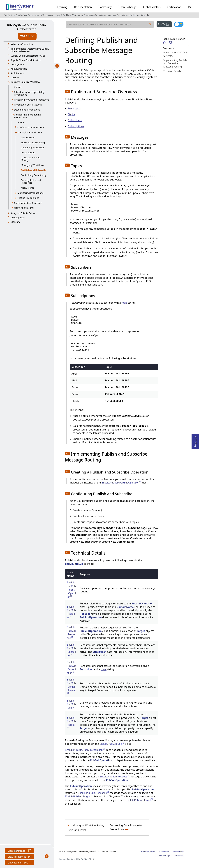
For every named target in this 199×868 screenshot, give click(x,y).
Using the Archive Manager (30, 159)
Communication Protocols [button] (28, 203)
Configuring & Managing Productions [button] (28, 116)
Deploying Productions (33, 147)
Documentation (83, 7)
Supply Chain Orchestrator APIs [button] (28, 56)
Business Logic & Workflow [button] (25, 82)
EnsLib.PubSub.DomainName (71, 685)
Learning (62, 7)
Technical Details (172, 71)
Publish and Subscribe (139, 15)
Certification (174, 7)
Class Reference (19, 851)
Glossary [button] (15, 222)
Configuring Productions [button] (31, 127)
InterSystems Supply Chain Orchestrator (26, 27)
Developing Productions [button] (27, 110)
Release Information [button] (22, 44)
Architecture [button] (17, 73)
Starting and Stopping (33, 142)
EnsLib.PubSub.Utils (71, 704)
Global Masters (152, 7)
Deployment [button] (17, 64)
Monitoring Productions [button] (30, 193)
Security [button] (15, 77)
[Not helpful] (171, 43)
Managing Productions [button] (30, 132)
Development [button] (18, 217)
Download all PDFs (18, 863)
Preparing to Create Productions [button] (32, 100)
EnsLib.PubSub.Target (79, 797)
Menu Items (27, 188)
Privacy (144, 852)
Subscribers (75, 120)
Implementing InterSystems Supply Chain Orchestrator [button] (30, 50)
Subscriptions (76, 126)
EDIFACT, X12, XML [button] (24, 208)
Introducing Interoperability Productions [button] (29, 93)
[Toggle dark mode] (179, 24)
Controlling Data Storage (34, 175)
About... (18, 87)
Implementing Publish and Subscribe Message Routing (175, 63)
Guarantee (164, 852)
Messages (74, 108)
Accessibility (178, 852)
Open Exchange (127, 7)
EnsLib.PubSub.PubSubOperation (121, 483)
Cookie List (179, 855)
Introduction (28, 137)
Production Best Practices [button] (28, 105)
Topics (72, 114)
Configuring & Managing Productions (89, 15)
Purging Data (28, 152)
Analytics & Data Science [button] (24, 213)
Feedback (195, 441)
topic (124, 303)
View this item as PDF (19, 857)
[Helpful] (164, 43)
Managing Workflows (32, 165)
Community (105, 7)
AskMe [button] (165, 24)
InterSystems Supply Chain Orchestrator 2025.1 (25, 15)
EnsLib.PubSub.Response (93, 793)
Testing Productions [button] (28, 198)
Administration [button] (19, 69)
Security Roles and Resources (31, 181)
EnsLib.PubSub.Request (114, 777)
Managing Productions (118, 15)
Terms (153, 852)
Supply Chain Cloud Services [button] (26, 60)
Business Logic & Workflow (59, 15)
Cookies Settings (163, 856)
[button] (67, 91)
